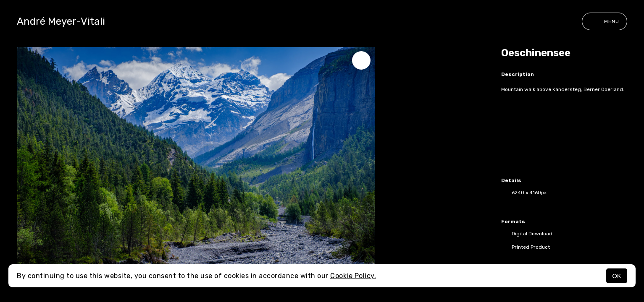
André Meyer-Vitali (61, 21)
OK (617, 276)
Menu (605, 21)
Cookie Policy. (353, 276)
